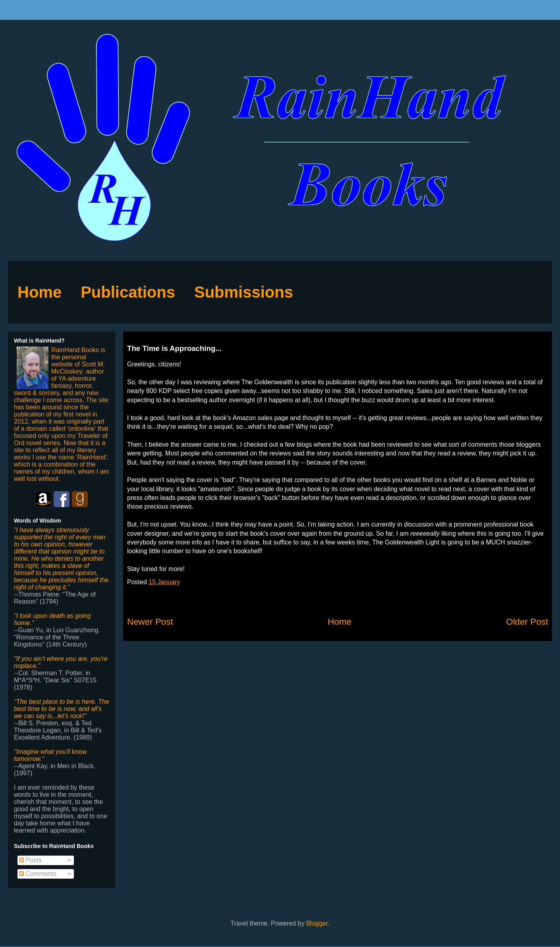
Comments (38, 874)
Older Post (527, 622)
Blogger (317, 923)
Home (340, 622)
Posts (30, 860)
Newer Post (150, 622)
